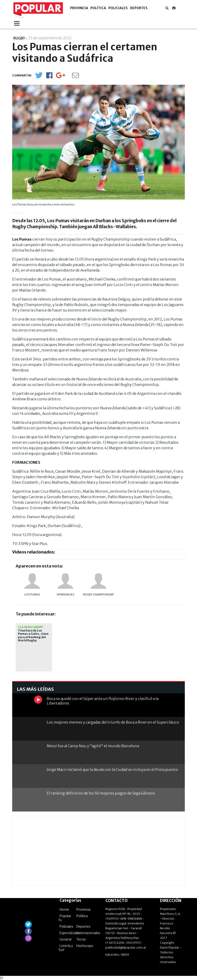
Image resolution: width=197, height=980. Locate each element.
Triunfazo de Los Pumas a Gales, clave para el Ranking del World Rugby (33, 636)
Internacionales (88, 933)
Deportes (139, 8)
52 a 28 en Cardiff (30, 627)
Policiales (118, 8)
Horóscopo (85, 946)
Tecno (81, 939)
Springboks (65, 594)
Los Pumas (32, 594)
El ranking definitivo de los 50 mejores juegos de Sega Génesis (101, 793)
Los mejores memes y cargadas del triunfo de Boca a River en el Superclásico (113, 722)
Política (98, 8)
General (65, 939)
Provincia (79, 8)
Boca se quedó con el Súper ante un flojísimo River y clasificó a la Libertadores (103, 701)
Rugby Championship (98, 594)
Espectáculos (70, 933)
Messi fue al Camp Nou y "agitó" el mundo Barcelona (93, 746)
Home (64, 910)
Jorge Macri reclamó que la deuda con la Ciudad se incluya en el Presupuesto (112, 769)
